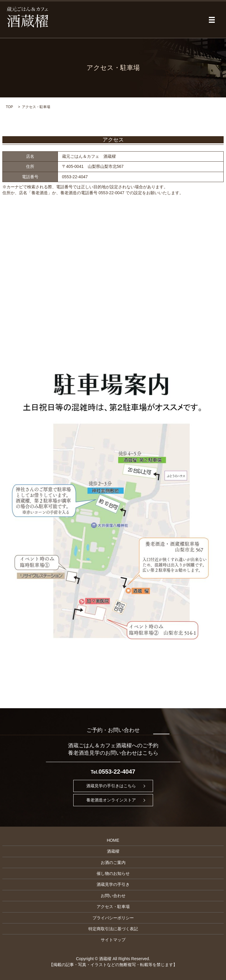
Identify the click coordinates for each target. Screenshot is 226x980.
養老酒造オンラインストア (111, 800)
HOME (113, 840)
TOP (9, 107)
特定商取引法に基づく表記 (113, 929)
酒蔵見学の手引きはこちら (111, 786)
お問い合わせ (113, 896)
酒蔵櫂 (113, 851)
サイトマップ (113, 940)
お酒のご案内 (113, 862)
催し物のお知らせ (113, 873)
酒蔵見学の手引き (113, 884)
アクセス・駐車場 (113, 907)
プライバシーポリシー (113, 918)
